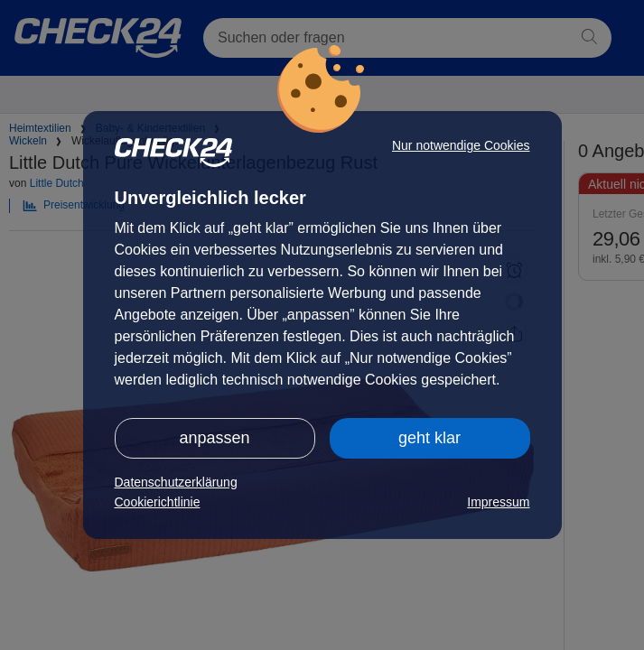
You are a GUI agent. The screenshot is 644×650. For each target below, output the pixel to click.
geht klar (429, 438)
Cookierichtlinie (158, 502)
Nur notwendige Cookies (461, 145)
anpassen (214, 438)
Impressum (498, 502)
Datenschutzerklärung (176, 482)
